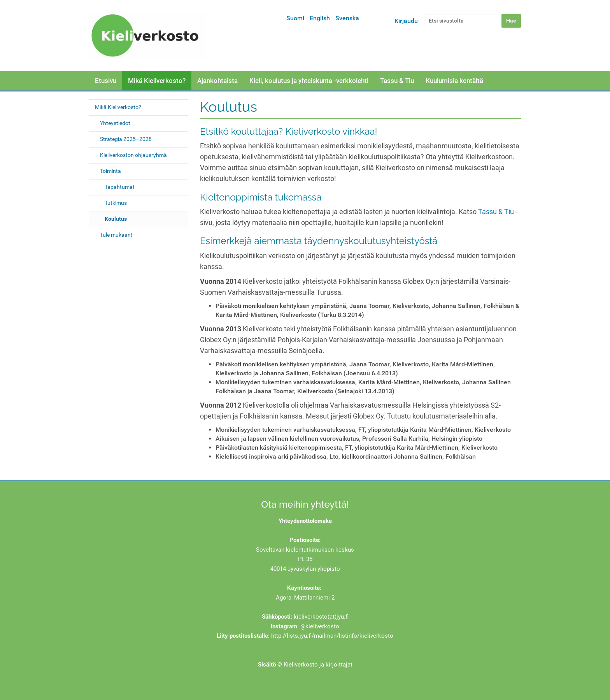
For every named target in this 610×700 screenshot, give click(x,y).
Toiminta (110, 171)
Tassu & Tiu (397, 81)
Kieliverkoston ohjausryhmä (133, 155)
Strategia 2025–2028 (126, 139)
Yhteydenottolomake (305, 521)
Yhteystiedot (115, 123)
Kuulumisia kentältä (454, 81)
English (320, 18)
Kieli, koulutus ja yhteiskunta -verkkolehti (309, 81)
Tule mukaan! (116, 235)
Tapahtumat (120, 187)
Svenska (347, 18)
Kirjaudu (406, 21)
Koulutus (116, 219)
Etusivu (106, 81)
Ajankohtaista (217, 81)
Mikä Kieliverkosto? (157, 81)
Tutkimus (116, 203)
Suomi (295, 18)
